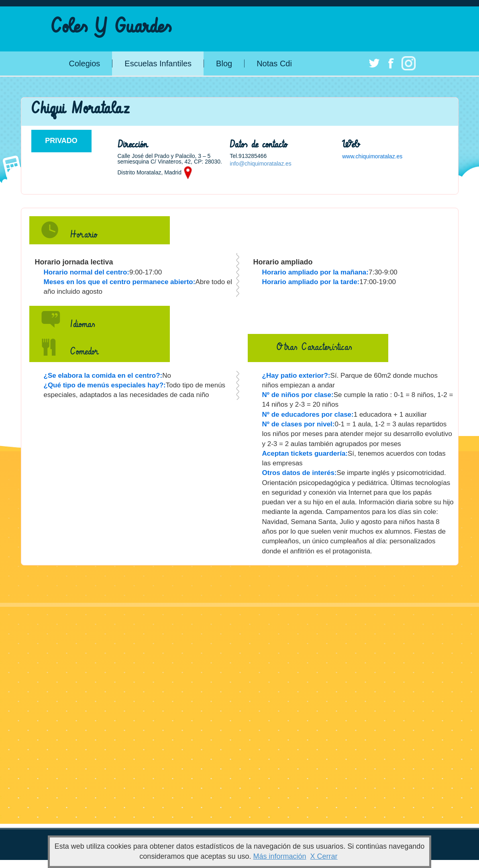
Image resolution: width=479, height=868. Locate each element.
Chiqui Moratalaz (80, 109)
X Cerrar (324, 856)
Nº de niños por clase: (298, 395)
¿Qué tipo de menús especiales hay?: (105, 385)
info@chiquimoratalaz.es (261, 164)
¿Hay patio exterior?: (296, 376)
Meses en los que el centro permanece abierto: (120, 282)
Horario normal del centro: (87, 272)
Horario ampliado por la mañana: (315, 272)
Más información (280, 856)
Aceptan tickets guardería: (305, 453)
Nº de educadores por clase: (308, 415)
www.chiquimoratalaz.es (372, 156)
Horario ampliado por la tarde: (311, 282)
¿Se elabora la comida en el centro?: (103, 376)
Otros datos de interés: (300, 473)
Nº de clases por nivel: (299, 424)
